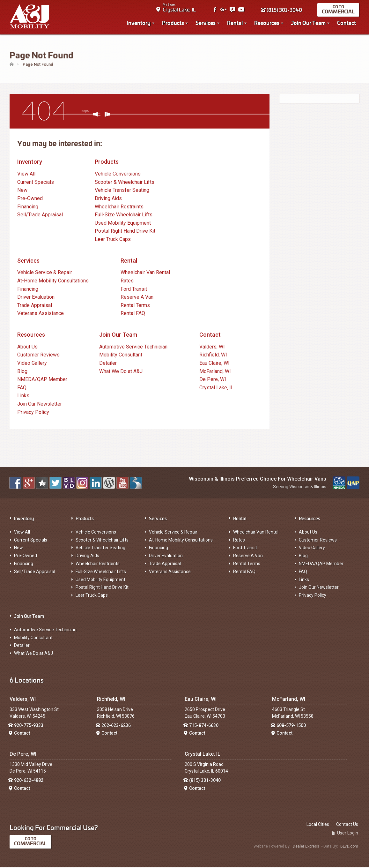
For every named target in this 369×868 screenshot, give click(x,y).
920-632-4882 (29, 781)
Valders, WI (212, 348)
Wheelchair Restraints (119, 208)
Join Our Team (309, 23)
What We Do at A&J (121, 372)
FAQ (22, 389)
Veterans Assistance (41, 314)
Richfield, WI (213, 356)
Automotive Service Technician (133, 348)
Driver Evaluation (36, 298)
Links (23, 397)
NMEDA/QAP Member (42, 380)
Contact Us (347, 825)
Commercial (339, 12)
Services (206, 23)
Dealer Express (306, 847)
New (22, 191)
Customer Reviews (38, 356)
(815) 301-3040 (282, 10)
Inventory (139, 23)
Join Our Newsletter (40, 405)
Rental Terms (135, 306)
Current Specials (36, 183)
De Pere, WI (213, 380)
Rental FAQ (133, 314)
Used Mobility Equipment (123, 224)
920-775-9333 (29, 726)
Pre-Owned (30, 199)
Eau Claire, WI (214, 364)
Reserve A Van (137, 298)
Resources (267, 23)
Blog (22, 372)
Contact (347, 23)
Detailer (108, 364)
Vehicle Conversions (118, 175)
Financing (28, 208)
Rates (127, 282)
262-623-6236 (116, 726)
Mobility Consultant (121, 356)
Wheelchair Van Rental (145, 273)
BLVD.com (349, 847)
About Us (27, 348)
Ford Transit (134, 290)
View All (26, 175)
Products (173, 23)
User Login (345, 834)
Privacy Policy (33, 413)
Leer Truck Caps (113, 240)
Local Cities (318, 825)
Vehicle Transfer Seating (122, 191)
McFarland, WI (215, 372)
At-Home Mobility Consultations (53, 282)
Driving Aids (108, 199)
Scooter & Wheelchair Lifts (125, 183)
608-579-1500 (291, 726)
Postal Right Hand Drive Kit (125, 232)
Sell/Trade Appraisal (40, 216)
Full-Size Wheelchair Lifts (124, 216)
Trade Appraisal (35, 306)
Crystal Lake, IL (180, 10)
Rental (235, 23)
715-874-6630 (204, 726)
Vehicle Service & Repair (45, 273)
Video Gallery (32, 364)
